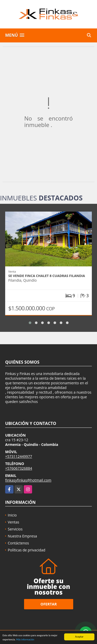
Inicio (12, 515)
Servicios (15, 529)
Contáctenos (18, 543)
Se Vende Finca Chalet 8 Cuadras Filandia (47, 276)
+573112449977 (19, 456)
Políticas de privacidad (27, 550)
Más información (25, 640)
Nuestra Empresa (22, 536)
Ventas (13, 522)
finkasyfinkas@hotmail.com (28, 480)
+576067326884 (19, 468)
